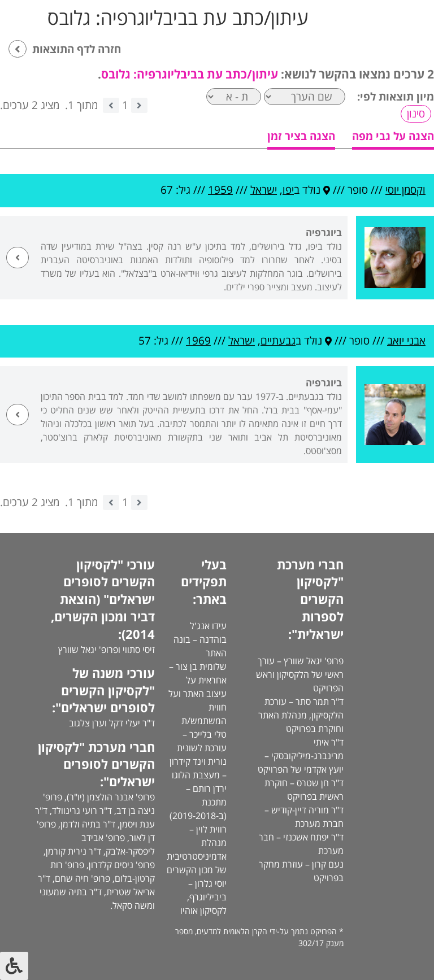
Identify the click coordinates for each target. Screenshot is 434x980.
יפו (288, 190)
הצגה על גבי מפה (393, 136)
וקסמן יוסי (405, 190)
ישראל (264, 190)
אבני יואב (406, 341)
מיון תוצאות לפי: (396, 97)
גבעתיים (278, 341)
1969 (198, 341)
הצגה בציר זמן (301, 136)
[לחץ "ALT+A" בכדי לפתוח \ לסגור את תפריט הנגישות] (14, 966)
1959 (220, 190)
